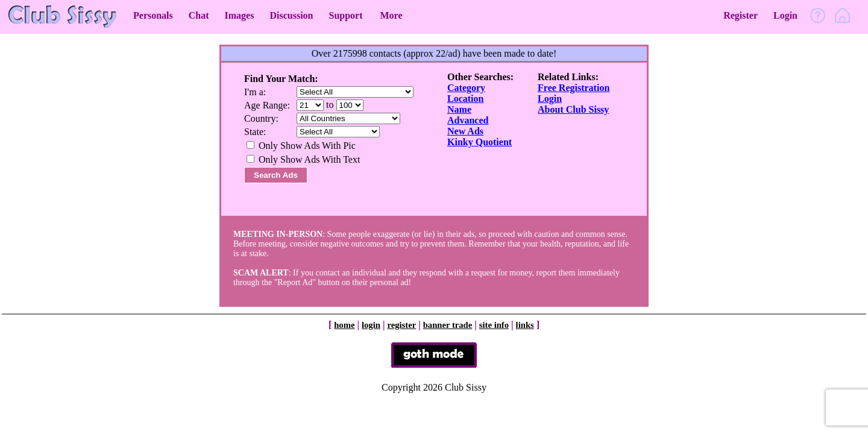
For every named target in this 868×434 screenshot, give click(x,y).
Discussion (291, 15)
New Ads (465, 131)
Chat (199, 15)
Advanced (468, 120)
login (371, 325)
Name (459, 109)
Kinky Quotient (480, 142)
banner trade (448, 325)
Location (465, 99)
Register (741, 15)
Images (240, 15)
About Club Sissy (573, 109)
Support (345, 15)
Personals (153, 15)
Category (466, 88)
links (525, 325)
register (401, 325)
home (344, 325)
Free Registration (574, 88)
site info (494, 325)
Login (785, 15)
